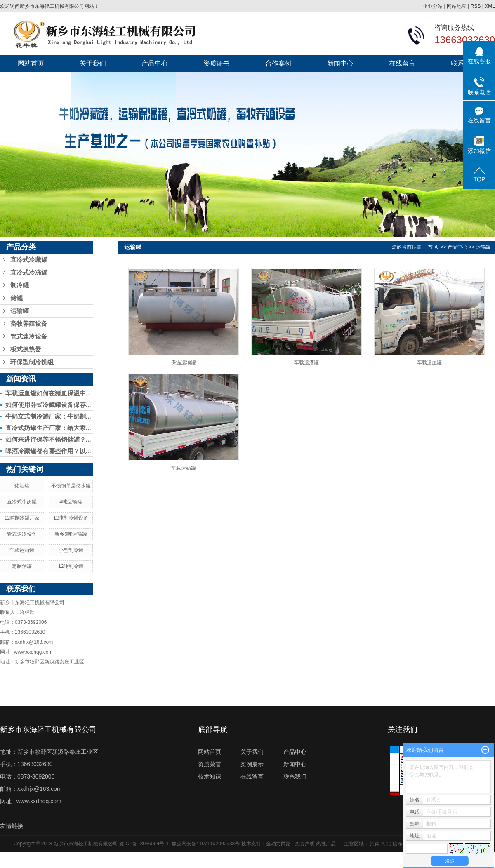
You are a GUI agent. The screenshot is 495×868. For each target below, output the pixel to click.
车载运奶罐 (184, 468)
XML (490, 6)
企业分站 (433, 6)
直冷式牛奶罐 (22, 502)
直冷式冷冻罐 (29, 273)
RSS (476, 6)
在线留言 (402, 63)
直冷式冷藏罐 (29, 260)
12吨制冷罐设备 (71, 518)
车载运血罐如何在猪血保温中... (48, 393)
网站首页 (31, 63)
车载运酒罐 (22, 550)
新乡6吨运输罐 (71, 534)
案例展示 (252, 764)
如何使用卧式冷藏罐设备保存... (48, 405)
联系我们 (295, 776)
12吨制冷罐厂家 (22, 518)
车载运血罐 (429, 362)
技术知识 (210, 776)
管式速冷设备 (29, 336)
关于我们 (93, 63)
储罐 (16, 298)
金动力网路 (278, 844)
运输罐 (20, 311)
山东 (398, 844)
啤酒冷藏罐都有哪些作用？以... (48, 451)
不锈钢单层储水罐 (71, 486)
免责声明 (305, 844)
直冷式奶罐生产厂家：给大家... (48, 428)
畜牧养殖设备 (29, 324)
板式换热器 (26, 349)
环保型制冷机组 (32, 362)
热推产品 (326, 844)
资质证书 (217, 63)
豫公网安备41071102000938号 (206, 844)
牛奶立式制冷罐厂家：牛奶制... (48, 416)
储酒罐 (22, 486)
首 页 (433, 247)
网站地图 (457, 6)
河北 (386, 844)
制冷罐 (20, 285)
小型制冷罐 (71, 550)
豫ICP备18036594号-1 (144, 844)
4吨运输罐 (71, 502)
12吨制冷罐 (71, 566)
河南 (375, 844)
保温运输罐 (184, 362)
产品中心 (155, 63)
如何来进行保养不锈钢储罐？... (48, 439)
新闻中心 (340, 63)
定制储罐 (22, 566)
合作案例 (278, 63)
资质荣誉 (210, 764)
